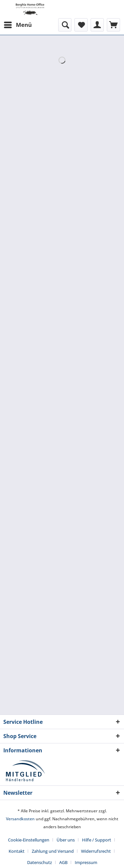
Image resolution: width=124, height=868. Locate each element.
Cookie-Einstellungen (29, 840)
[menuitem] (18, 25)
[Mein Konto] (97, 25)
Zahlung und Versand (53, 851)
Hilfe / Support (97, 840)
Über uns (66, 840)
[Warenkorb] (113, 25)
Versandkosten (20, 819)
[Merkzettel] (81, 25)
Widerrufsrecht (96, 851)
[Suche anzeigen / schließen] (65, 25)
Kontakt (17, 851)
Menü (18, 24)
